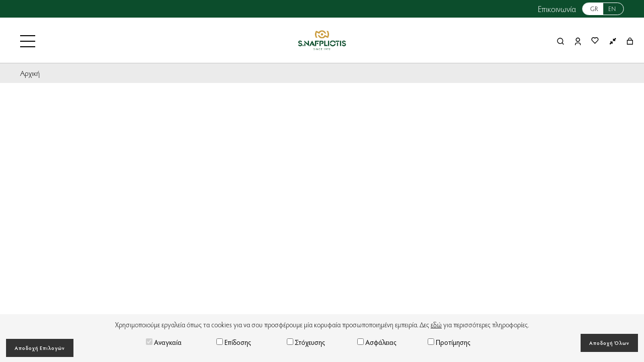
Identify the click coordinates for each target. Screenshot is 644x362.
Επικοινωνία (557, 9)
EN (612, 9)
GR (594, 9)
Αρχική (30, 73)
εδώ (436, 325)
